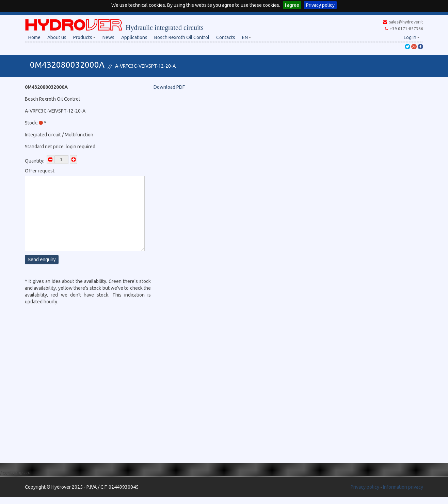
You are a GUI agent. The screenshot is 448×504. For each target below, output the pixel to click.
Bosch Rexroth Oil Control (182, 37)
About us (57, 37)
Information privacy (403, 487)
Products (84, 37)
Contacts (226, 37)
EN (247, 37)
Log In (412, 37)
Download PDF (169, 87)
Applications (134, 37)
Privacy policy (320, 5)
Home (34, 37)
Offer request (40, 171)
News (108, 37)
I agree (292, 5)
